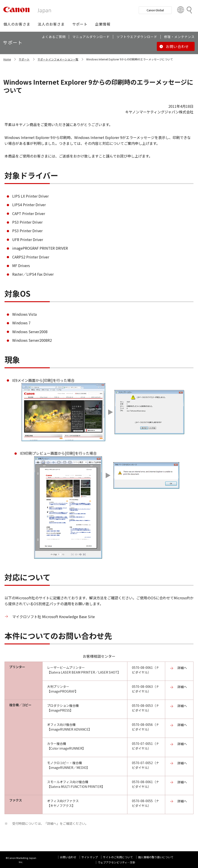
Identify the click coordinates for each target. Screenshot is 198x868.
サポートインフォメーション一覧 (58, 59)
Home (7, 59)
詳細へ (182, 668)
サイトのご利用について (118, 857)
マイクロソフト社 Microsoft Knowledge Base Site (54, 617)
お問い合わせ (68, 857)
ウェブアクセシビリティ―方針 (117, 862)
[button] (17, 24)
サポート (24, 59)
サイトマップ (90, 857)
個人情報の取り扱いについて (156, 857)
